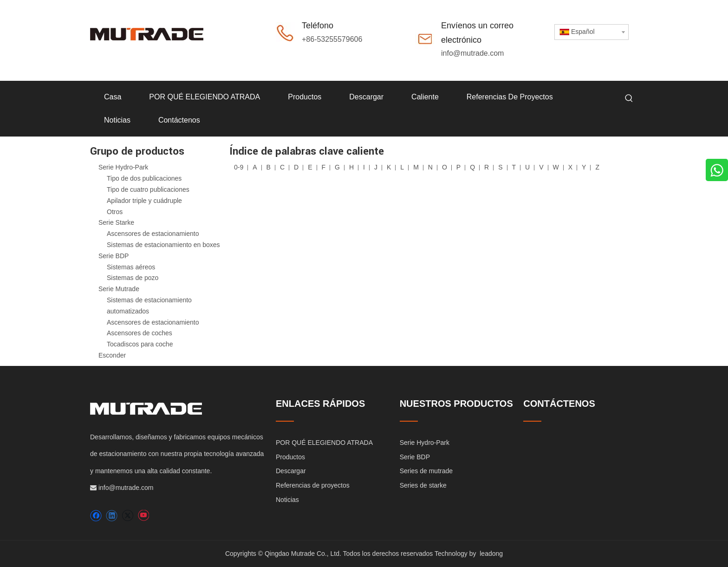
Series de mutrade (426, 471)
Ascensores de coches (140, 333)
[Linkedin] (112, 516)
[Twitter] (127, 516)
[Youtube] (143, 516)
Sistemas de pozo (133, 278)
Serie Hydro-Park (123, 167)
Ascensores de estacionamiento (153, 234)
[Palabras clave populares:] (629, 98)
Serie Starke (116, 222)
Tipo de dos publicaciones (144, 178)
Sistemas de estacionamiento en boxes (163, 245)
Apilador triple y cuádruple (144, 201)
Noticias (287, 500)
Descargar (291, 471)
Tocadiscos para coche (140, 344)
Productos (290, 457)
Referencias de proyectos (313, 485)
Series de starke (423, 485)
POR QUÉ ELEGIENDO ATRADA (324, 443)
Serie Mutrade (119, 289)
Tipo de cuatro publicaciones (148, 189)
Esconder (112, 355)
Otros (115, 212)
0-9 (239, 167)
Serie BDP (114, 256)
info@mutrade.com (472, 53)
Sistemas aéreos (131, 267)
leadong (491, 554)
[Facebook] (96, 516)
